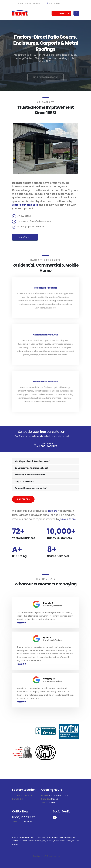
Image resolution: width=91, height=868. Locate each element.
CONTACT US (23, 499)
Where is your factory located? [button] (30, 475)
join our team (68, 519)
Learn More (25, 237)
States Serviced (58, 556)
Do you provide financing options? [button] (31, 468)
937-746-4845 (53, 3)
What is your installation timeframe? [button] (32, 461)
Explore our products (25, 205)
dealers (53, 511)
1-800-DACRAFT (48, 446)
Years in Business (24, 538)
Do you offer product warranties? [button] (31, 488)
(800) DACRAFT (24, 817)
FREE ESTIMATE (61, 13)
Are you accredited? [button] (25, 481)
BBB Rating (19, 556)
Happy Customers (59, 538)
